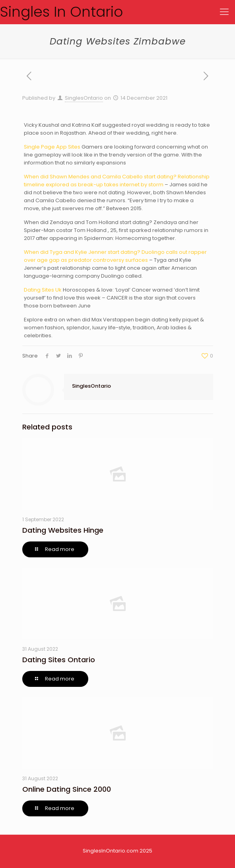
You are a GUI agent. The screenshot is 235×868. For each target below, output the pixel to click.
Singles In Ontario (61, 12)
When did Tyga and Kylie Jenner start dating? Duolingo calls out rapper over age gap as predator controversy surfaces (115, 256)
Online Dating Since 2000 (67, 789)
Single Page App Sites (52, 147)
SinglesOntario (84, 98)
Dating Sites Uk (43, 290)
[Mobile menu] (224, 12)
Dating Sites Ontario (59, 660)
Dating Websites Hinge (63, 530)
